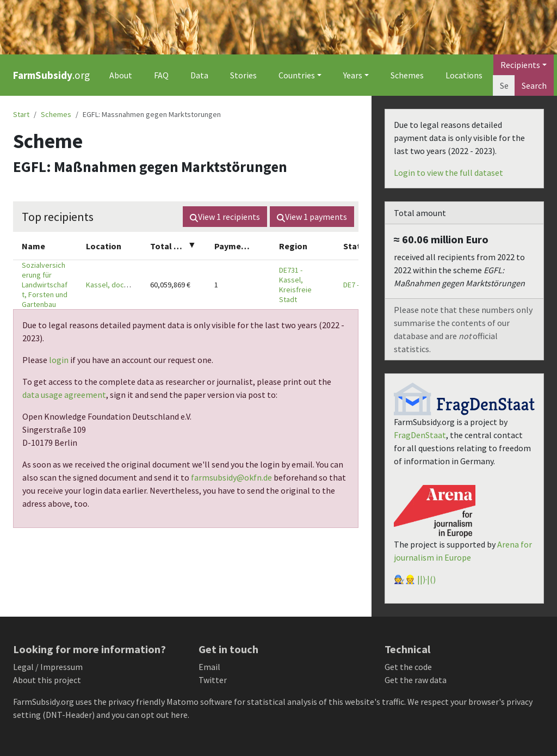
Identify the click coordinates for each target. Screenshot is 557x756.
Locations (464, 75)
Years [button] (353, 75)
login (59, 360)
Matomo (182, 702)
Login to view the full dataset (448, 173)
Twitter (213, 680)
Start (21, 114)
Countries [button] (297, 75)
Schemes (407, 75)
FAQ (161, 75)
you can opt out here (150, 715)
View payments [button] (312, 217)
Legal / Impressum (48, 667)
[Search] (504, 85)
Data (199, 75)
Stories (243, 75)
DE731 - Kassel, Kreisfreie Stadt (295, 285)
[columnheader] (45, 246)
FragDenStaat (420, 435)
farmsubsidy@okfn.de (231, 477)
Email (209, 667)
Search (534, 85)
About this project (47, 680)
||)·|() (426, 579)
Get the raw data (416, 680)
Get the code (408, 667)
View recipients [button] (225, 217)
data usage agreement (64, 395)
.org (51, 75)
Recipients (520, 65)
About (121, 75)
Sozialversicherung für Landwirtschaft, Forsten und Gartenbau (45, 285)
